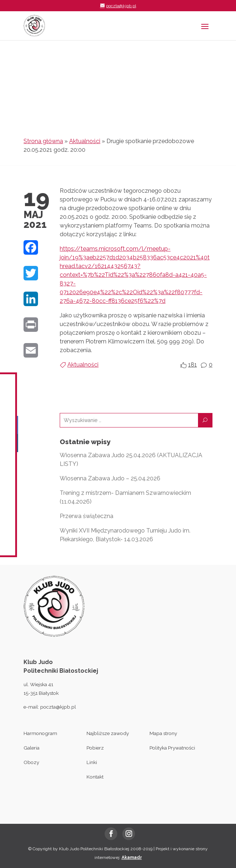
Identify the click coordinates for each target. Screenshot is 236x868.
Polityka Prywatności (172, 748)
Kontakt (95, 777)
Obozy (31, 762)
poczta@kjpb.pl (58, 707)
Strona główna (43, 141)
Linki (92, 762)
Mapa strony (163, 733)
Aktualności (85, 141)
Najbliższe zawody (108, 733)
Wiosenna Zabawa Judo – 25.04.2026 (110, 478)
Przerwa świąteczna (87, 516)
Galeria (31, 748)
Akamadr (132, 857)
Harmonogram (40, 733)
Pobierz (95, 748)
